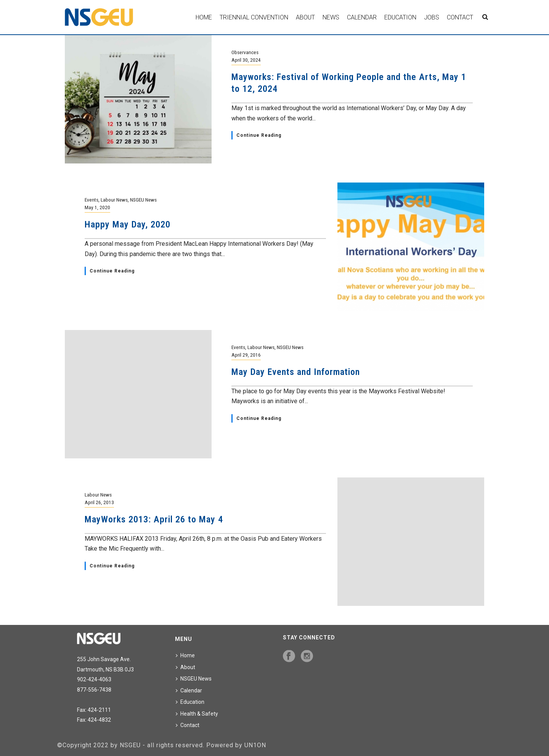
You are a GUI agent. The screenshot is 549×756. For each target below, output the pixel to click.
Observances (245, 52)
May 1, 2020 (97, 207)
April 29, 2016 (246, 355)
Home (204, 17)
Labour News (114, 200)
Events (91, 200)
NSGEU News (143, 200)
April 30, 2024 (246, 60)
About (305, 17)
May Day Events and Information (296, 372)
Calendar (362, 17)
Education (400, 17)
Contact (460, 17)
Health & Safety (197, 714)
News (331, 17)
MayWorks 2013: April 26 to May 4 (154, 519)
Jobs (432, 17)
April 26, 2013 (99, 502)
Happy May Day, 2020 (128, 224)
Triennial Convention (254, 17)
